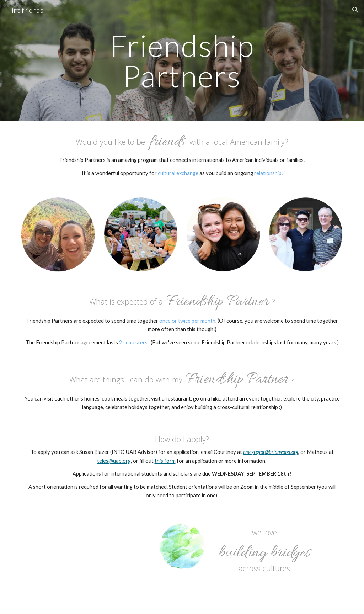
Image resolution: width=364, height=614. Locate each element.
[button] (355, 10)
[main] (182, 61)
